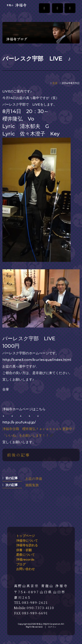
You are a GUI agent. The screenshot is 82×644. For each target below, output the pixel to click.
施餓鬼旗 (32, 485)
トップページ (25, 536)
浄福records (25, 559)
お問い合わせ (25, 569)
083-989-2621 (35, 603)
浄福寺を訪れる (27, 545)
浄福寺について (27, 541)
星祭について (25, 555)
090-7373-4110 (40, 608)
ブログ (21, 564)
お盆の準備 (34, 479)
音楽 (55, 83)
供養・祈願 (24, 550)
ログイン (52, 627)
